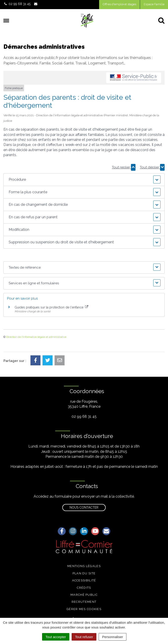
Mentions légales (84, 566)
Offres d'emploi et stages (119, 4)
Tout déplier (152, 167)
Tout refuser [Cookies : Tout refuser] (84, 637)
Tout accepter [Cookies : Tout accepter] (56, 637)
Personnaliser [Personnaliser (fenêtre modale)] (113, 637)
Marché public (84, 595)
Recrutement (84, 602)
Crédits (84, 588)
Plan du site (84, 573)
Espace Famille (154, 4)
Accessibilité (84, 580)
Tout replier (124, 167)
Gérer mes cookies (84, 609)
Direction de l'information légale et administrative (36, 337)
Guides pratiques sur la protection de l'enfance (51, 307)
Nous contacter (84, 507)
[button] (84, 180)
